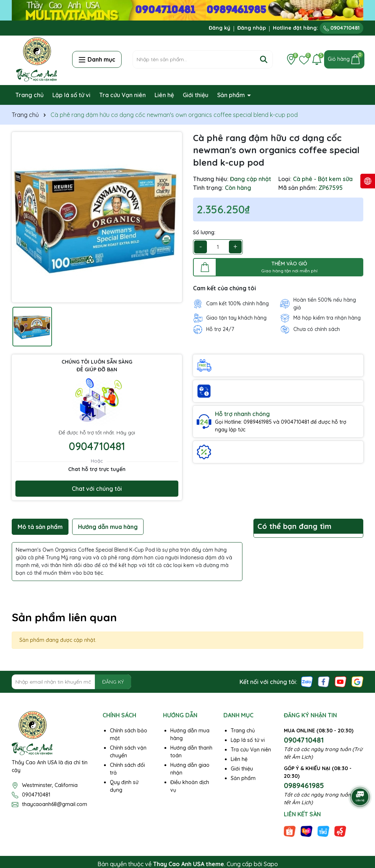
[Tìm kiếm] (264, 59)
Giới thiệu (196, 95)
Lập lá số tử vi (71, 95)
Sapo (271, 864)
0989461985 (304, 785)
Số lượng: (204, 232)
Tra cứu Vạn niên (122, 95)
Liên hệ (164, 95)
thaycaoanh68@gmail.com (55, 804)
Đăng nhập (252, 28)
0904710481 (341, 28)
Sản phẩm (232, 95)
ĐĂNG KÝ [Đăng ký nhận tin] (113, 682)
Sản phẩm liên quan (64, 617)
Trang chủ (29, 95)
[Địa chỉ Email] (71, 682)
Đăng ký (220, 28)
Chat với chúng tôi (97, 489)
